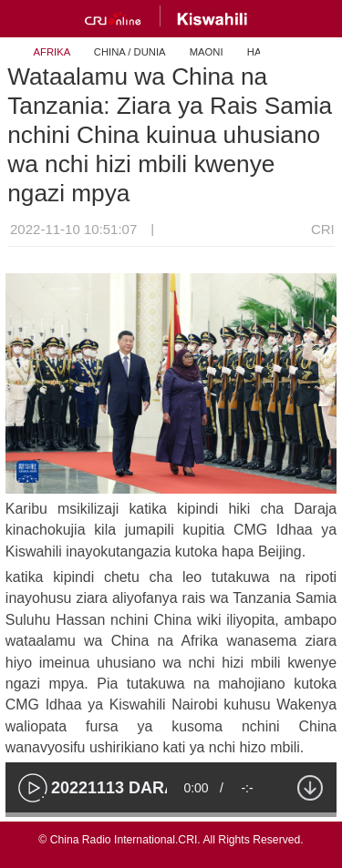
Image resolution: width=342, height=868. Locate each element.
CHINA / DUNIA (130, 52)
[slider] (171, 815)
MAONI (207, 52)
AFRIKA (52, 52)
